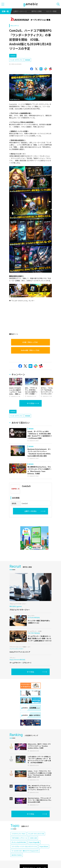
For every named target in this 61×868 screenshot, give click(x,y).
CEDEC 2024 (33, 838)
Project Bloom (44, 846)
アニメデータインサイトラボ (36, 834)
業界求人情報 (37, 11)
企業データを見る (30, 511)
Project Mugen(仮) (34, 842)
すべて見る (30, 403)
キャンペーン (15, 26)
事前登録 (28, 60)
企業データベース (20, 11)
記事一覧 (5, 11)
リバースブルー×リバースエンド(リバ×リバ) (24, 846)
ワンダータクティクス (16, 60)
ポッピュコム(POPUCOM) (19, 842)
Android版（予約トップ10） (31, 350)
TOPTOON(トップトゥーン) (19, 838)
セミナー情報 (51, 11)
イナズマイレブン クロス (18, 834)
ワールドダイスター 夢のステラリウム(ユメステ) (25, 851)
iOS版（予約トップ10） (30, 342)
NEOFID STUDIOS (17, 855)
